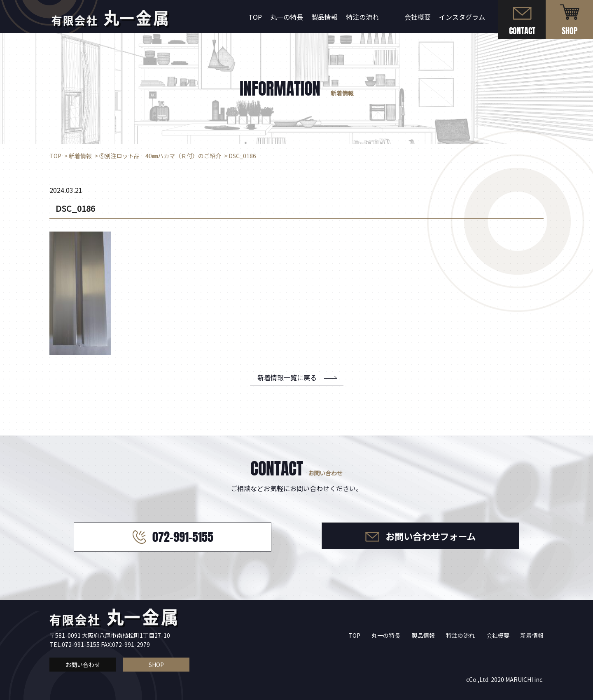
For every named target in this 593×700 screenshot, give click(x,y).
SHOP (156, 665)
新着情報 (532, 635)
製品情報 (325, 17)
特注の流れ (362, 17)
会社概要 (418, 17)
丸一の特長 (287, 17)
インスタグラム (462, 17)
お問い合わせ (83, 665)
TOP (255, 17)
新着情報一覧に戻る (287, 377)
